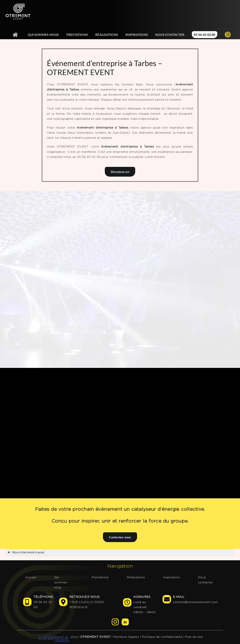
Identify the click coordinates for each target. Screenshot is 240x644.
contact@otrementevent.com (195, 602)
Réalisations (136, 577)
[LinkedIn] (125, 622)
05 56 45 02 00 (43, 605)
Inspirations (171, 577)
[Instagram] (115, 622)
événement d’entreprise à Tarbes (103, 128)
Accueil (31, 577)
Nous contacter (205, 580)
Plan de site (194, 637)
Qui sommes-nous (61, 582)
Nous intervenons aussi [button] (26, 552)
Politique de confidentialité (162, 637)
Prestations (100, 577)
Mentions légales (126, 637)
